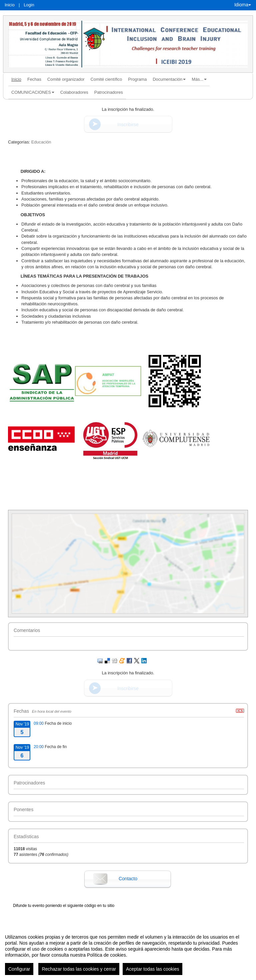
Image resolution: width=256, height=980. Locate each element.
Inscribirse (128, 124)
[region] (128, 952)
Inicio (10, 5)
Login (29, 5)
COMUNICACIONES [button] (33, 92)
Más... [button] (199, 79)
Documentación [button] (169, 79)
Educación (41, 142)
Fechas (34, 79)
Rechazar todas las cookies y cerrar (79, 969)
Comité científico (106, 79)
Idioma (243, 5)
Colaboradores (74, 92)
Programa (137, 79)
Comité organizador (66, 79)
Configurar (19, 969)
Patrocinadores (109, 92)
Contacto (128, 879)
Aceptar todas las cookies (153, 969)
